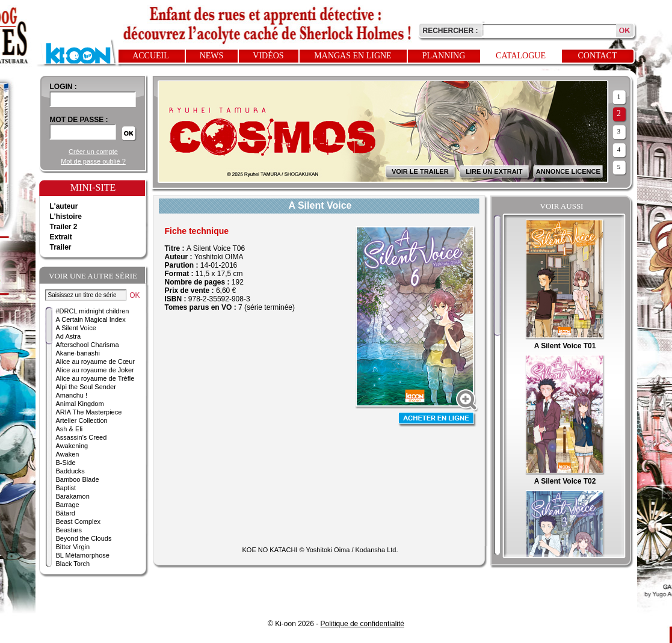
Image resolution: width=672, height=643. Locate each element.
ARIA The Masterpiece (89, 412)
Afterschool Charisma (88, 345)
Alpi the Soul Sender (86, 387)
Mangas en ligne (353, 56)
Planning (444, 56)
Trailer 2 (64, 227)
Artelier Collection (82, 420)
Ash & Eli (69, 429)
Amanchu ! (72, 395)
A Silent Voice (76, 328)
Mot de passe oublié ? (93, 161)
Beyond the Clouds (84, 538)
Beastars (69, 530)
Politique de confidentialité (362, 624)
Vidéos (268, 56)
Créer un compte (93, 152)
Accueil (151, 56)
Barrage (68, 505)
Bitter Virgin (73, 547)
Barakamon (73, 496)
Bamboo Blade (78, 479)
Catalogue (521, 56)
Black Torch (73, 564)
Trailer (61, 247)
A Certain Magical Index (91, 319)
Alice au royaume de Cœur (95, 361)
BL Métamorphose (83, 555)
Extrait (61, 237)
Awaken (68, 454)
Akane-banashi (78, 353)
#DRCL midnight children (93, 311)
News (212, 56)
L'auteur (64, 206)
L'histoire (66, 217)
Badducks (70, 471)
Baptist (66, 488)
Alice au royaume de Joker (95, 370)
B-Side (66, 463)
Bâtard (66, 513)
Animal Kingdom (80, 404)
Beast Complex (79, 521)
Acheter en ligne (437, 420)
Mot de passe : (79, 120)
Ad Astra (69, 336)
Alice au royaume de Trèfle (95, 378)
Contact (598, 56)
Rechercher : (451, 31)
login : (63, 87)
